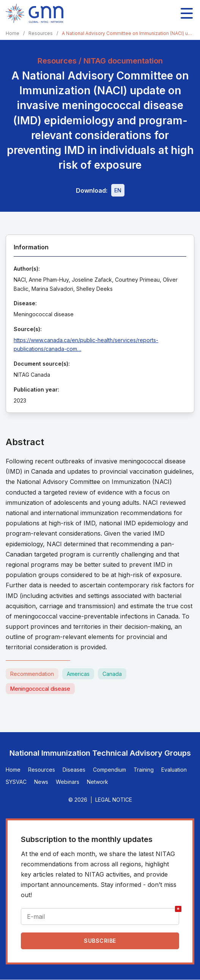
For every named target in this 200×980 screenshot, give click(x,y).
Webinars (68, 782)
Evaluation (174, 770)
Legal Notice (114, 800)
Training (144, 770)
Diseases (74, 770)
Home (13, 33)
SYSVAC (16, 782)
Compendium (109, 770)
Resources (41, 33)
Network (98, 782)
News (41, 782)
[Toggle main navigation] (187, 13)
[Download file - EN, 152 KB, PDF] (118, 190)
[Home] (35, 13)
